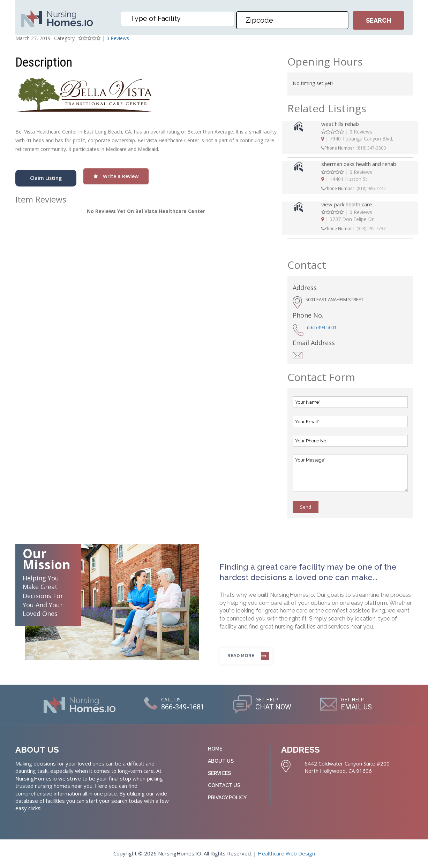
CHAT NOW (273, 707)
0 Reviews (118, 38)
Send (306, 507)
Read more (241, 656)
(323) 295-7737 (371, 229)
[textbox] (179, 18)
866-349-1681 (183, 707)
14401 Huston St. (349, 179)
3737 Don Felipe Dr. (352, 219)
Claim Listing (46, 178)
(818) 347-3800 (371, 148)
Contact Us (224, 785)
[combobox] (178, 19)
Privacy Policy (227, 798)
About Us (221, 761)
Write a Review (116, 176)
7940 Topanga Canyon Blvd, (362, 139)
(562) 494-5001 (322, 327)
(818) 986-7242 (371, 188)
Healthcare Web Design (286, 853)
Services (219, 773)
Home (215, 749)
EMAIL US (356, 707)
